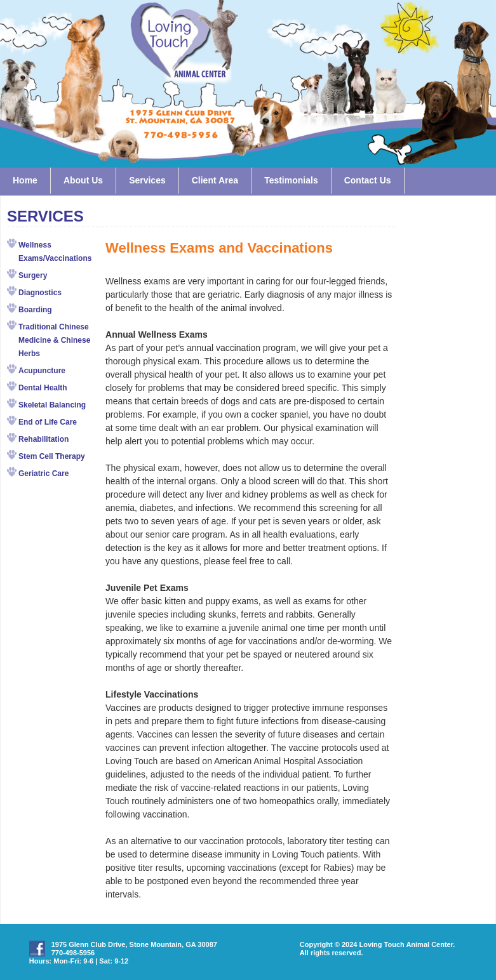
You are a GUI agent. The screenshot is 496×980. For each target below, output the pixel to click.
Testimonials (291, 180)
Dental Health (43, 388)
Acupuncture (42, 371)
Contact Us (368, 180)
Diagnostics (40, 293)
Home (25, 180)
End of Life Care (48, 422)
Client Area (215, 180)
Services (147, 180)
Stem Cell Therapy (52, 456)
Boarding (35, 310)
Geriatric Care (44, 473)
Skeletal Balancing (52, 405)
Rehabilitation (44, 439)
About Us (83, 180)
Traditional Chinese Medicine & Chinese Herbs (54, 340)
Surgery (33, 275)
